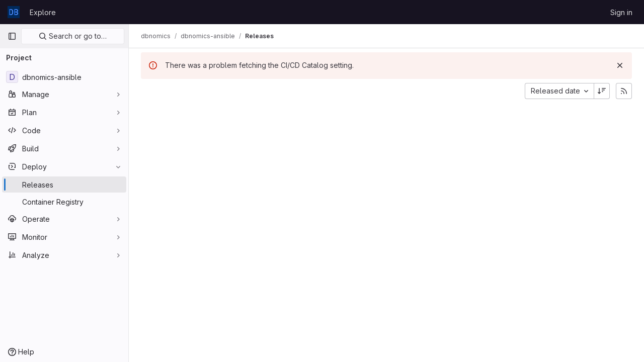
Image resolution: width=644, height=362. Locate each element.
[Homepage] (14, 12)
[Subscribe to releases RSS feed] (624, 91)
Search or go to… (73, 36)
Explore (43, 12)
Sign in (621, 12)
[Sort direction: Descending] (602, 91)
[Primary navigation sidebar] (12, 36)
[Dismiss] (620, 65)
